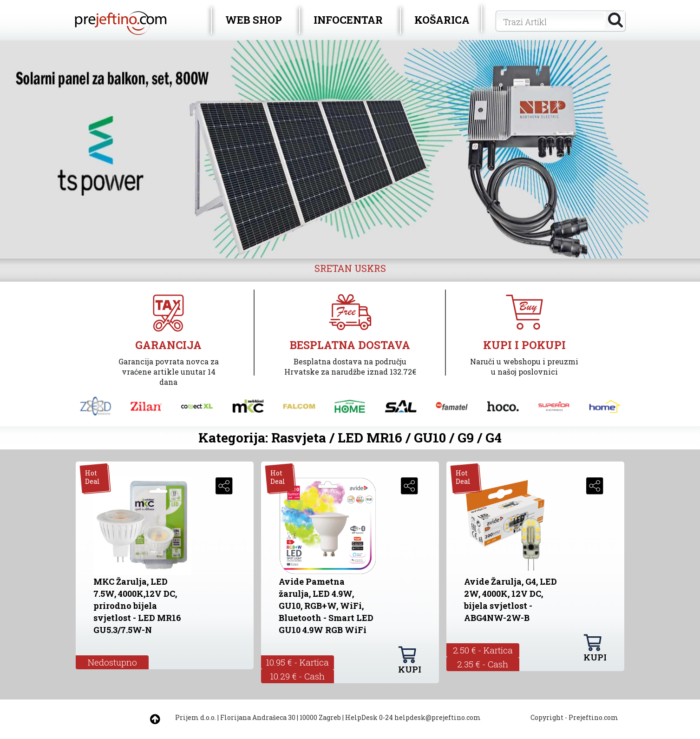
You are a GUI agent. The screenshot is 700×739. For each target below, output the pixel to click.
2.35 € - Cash (483, 664)
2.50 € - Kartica (483, 650)
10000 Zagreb (320, 717)
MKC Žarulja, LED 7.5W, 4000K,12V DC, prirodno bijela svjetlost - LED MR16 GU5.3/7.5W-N (137, 606)
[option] (350, 149)
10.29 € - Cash (297, 676)
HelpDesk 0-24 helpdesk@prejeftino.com (413, 717)
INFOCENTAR (348, 20)
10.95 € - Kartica (297, 662)
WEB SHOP (254, 20)
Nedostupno (112, 662)
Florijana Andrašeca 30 (258, 717)
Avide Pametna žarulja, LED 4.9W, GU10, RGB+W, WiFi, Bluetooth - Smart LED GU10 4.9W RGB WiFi (326, 606)
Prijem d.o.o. (196, 717)
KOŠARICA (442, 20)
